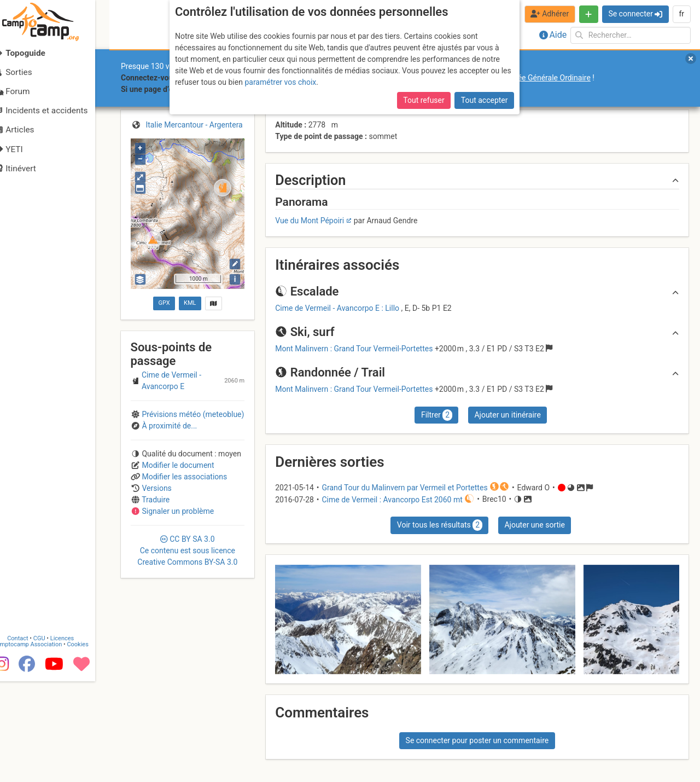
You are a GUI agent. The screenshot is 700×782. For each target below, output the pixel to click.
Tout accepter (485, 100)
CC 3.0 (187, 551)
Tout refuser (424, 100)
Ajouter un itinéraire (507, 415)
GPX (164, 303)
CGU (54, 740)
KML (190, 303)
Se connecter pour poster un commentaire (477, 740)
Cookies (92, 746)
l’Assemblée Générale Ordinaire (538, 78)
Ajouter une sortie (534, 525)
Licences (76, 740)
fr (681, 14)
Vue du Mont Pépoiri (310, 221)
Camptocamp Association (41, 746)
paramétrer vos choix (280, 82)
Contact (32, 740)
